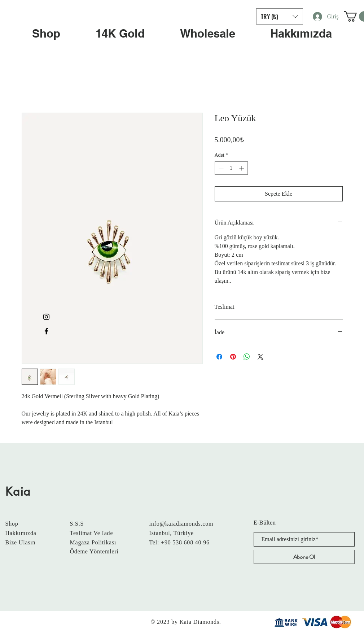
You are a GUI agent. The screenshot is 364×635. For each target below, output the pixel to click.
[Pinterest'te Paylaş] (233, 357)
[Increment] (242, 168)
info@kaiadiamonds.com (181, 524)
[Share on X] (260, 357)
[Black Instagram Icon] (46, 317)
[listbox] (280, 16)
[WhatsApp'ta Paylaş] (247, 357)
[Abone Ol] (304, 557)
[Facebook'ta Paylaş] (219, 357)
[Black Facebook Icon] (46, 331)
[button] (280, 16)
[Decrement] (220, 168)
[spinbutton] (231, 168)
